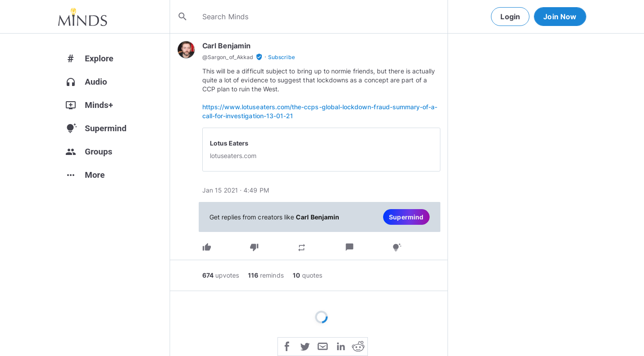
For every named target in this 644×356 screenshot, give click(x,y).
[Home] (83, 17)
